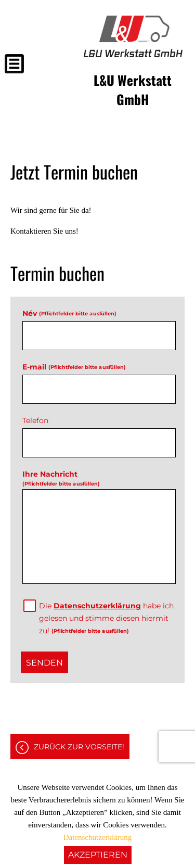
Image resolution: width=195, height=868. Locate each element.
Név (69, 313)
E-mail (74, 367)
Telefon (35, 420)
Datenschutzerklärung (97, 606)
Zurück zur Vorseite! (79, 747)
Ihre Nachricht (61, 478)
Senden (44, 663)
